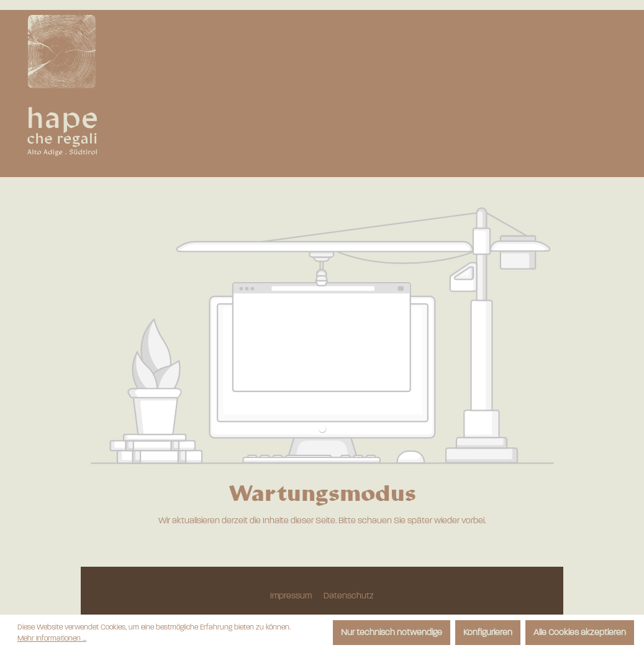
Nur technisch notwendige (392, 632)
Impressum (292, 596)
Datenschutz (349, 596)
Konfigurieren (488, 632)
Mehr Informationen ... (52, 638)
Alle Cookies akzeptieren (580, 632)
